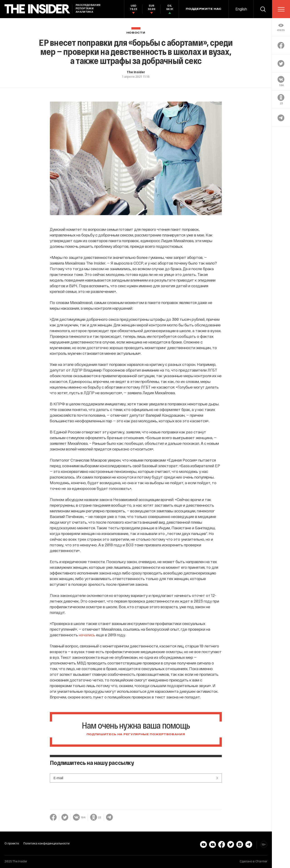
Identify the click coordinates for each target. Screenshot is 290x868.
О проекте (12, 843)
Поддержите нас (204, 9)
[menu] (281, 9)
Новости (136, 33)
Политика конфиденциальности (46, 843)
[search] (263, 9)
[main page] (37, 9)
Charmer (261, 861)
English (241, 9)
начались (87, 635)
